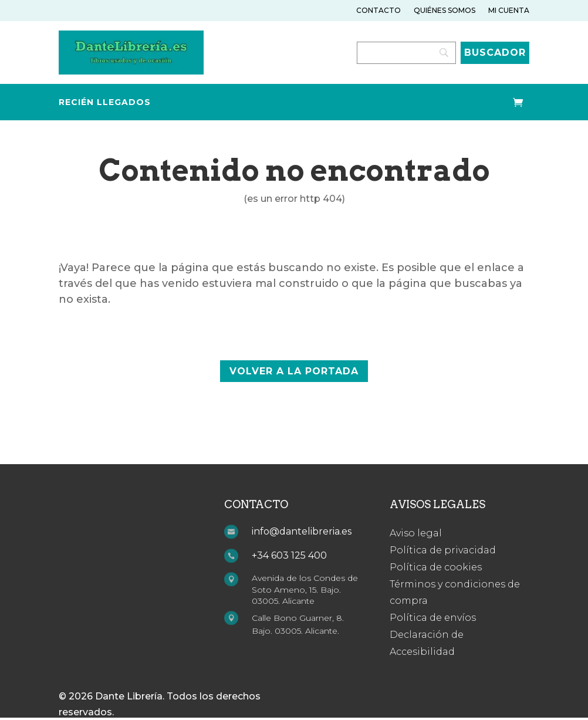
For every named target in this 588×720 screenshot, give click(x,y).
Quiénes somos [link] (445, 11)
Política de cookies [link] (436, 567)
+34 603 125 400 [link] (289, 555)
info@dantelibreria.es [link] (302, 531)
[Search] (406, 53)
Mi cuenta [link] (509, 11)
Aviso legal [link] (416, 533)
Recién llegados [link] (105, 103)
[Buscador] (495, 53)
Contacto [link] (379, 11)
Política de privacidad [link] (443, 550)
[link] (131, 71)
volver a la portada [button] (294, 371)
